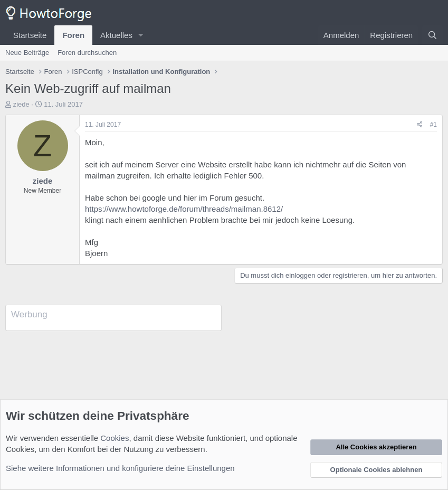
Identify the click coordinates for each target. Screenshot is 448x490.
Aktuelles (116, 35)
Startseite (30, 35)
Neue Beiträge (27, 53)
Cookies (115, 438)
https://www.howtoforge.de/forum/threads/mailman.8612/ (184, 209)
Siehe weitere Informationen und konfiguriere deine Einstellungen (120, 468)
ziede (21, 104)
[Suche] (432, 35)
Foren (73, 35)
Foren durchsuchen (87, 53)
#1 (433, 125)
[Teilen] (420, 125)
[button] (141, 35)
